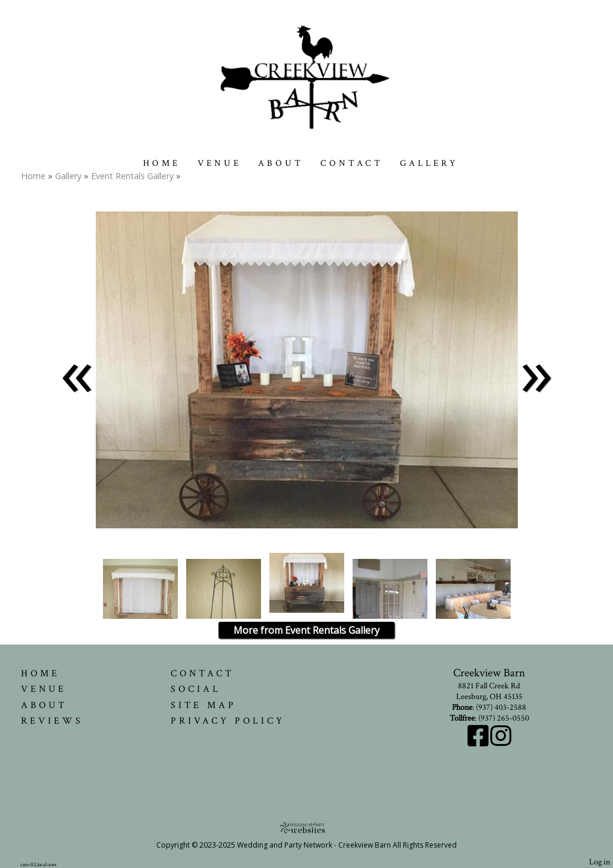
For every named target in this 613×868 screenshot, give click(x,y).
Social (196, 689)
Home (162, 163)
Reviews (52, 721)
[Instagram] (501, 742)
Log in (600, 862)
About (281, 163)
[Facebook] (479, 742)
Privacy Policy (228, 721)
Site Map (204, 705)
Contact (352, 163)
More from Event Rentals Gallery (306, 630)
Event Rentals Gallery (133, 176)
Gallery (429, 163)
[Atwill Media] (306, 828)
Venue (219, 163)
